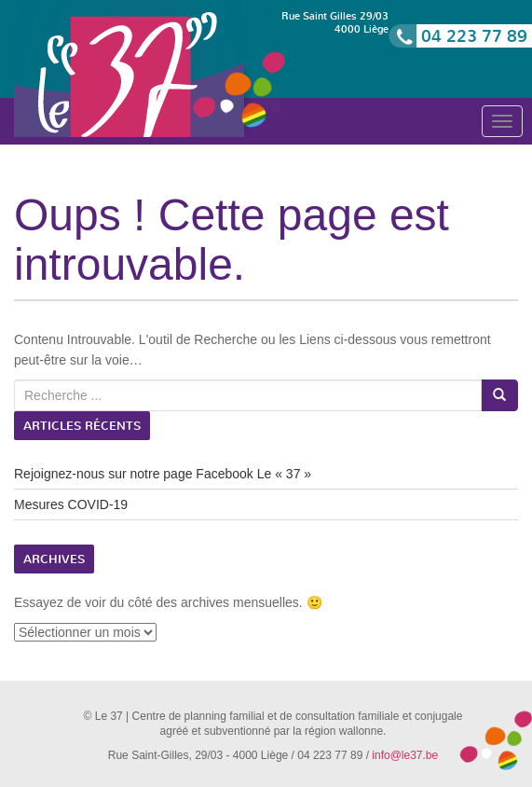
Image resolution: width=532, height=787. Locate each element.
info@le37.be (405, 755)
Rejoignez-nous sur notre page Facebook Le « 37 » (163, 474)
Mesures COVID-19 (71, 504)
